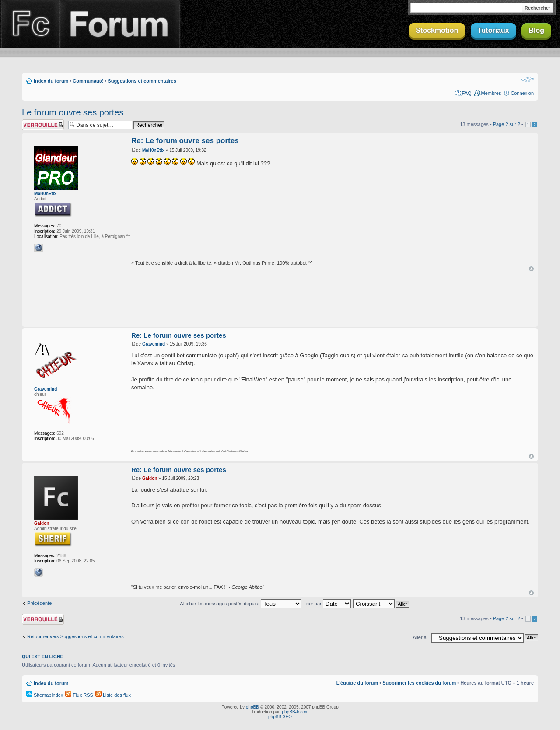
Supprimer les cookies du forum (419, 683)
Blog (536, 30)
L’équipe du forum (357, 683)
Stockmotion (437, 30)
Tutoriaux (493, 30)
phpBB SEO (280, 717)
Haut (531, 269)
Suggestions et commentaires (142, 81)
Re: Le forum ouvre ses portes (185, 141)
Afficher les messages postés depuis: (240, 604)
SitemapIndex (45, 695)
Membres (491, 93)
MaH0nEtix (45, 194)
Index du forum (51, 81)
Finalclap (30, 24)
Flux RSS (79, 695)
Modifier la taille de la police (527, 79)
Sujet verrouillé (43, 125)
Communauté (88, 81)
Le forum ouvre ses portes (73, 112)
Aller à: (420, 637)
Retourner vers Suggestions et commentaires (75, 636)
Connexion (522, 93)
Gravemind (45, 389)
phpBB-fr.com (296, 712)
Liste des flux (113, 695)
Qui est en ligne (43, 657)
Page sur (507, 124)
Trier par (327, 604)
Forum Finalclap (120, 24)
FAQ (467, 93)
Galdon (42, 523)
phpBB (252, 707)
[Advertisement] (280, 300)
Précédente (39, 603)
